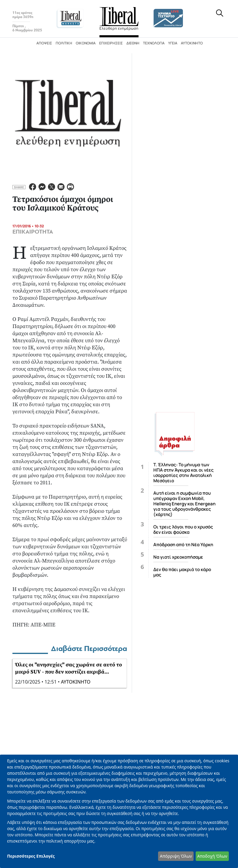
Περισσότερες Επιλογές (31, 856)
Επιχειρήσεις (111, 43)
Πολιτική (64, 43)
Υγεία (173, 43)
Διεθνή (133, 43)
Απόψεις (44, 43)
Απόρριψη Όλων (176, 856)
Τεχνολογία (154, 43)
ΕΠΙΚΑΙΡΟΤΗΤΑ (33, 232)
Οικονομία (86, 43)
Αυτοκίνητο (192, 43)
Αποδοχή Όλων (212, 856)
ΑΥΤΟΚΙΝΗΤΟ (76, 682)
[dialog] (119, 811)
